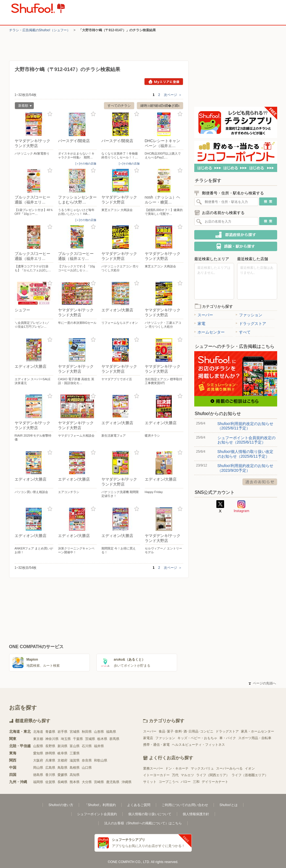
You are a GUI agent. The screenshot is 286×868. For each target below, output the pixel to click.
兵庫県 (50, 760)
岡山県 (38, 768)
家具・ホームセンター (258, 731)
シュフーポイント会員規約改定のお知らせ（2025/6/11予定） (246, 440)
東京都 (38, 739)
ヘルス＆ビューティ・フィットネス (198, 745)
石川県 (87, 746)
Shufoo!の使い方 (61, 805)
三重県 (75, 753)
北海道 (38, 732)
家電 (200, 324)
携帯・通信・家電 (156, 745)
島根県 (75, 768)
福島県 (111, 732)
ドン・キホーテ (177, 768)
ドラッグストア (251, 324)
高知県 (75, 775)
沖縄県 (127, 782)
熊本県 (75, 782)
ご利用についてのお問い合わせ (185, 805)
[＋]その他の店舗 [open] (86, 164)
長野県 (50, 746)
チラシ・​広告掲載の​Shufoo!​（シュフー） (40, 30)
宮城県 (75, 732)
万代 (175, 775)
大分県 (87, 782)
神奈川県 (52, 739)
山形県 (99, 732)
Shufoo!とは (228, 805)
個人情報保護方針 (196, 814)
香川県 (50, 775)
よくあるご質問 (139, 805)
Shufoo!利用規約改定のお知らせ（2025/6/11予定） (245, 426)
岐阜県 (62, 753)
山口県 (87, 768)
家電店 (148, 738)
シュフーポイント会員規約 (97, 814)
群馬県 (114, 739)
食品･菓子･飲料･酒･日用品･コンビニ (186, 731)
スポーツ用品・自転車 (255, 738)
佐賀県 (50, 782)
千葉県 (78, 739)
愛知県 (38, 753)
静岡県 (50, 753)
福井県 (99, 746)
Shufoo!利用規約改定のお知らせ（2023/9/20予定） (245, 468)
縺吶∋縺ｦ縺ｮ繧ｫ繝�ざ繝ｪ (160, 106)
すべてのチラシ (119, 106)
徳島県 (38, 775)
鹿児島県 (113, 782)
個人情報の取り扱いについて (150, 814)
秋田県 (87, 732)
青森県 (50, 732)
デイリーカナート (215, 782)
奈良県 (87, 760)
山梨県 (38, 746)
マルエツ (187, 775)
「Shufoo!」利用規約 (100, 805)
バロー (186, 782)
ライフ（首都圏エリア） (250, 775)
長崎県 (62, 782)
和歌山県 (101, 760)
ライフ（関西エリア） (213, 775)
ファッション (249, 315)
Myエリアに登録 (164, 82)
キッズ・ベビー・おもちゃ (197, 738)
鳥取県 (62, 768)
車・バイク (228, 738)
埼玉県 (66, 739)
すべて (243, 332)
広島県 (50, 768)
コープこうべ (169, 782)
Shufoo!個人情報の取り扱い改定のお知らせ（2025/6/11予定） (245, 454)
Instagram (242, 507)
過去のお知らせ (260, 482)
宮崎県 (99, 782)
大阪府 (38, 760)
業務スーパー (153, 768)
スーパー (204, 315)
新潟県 (62, 746)
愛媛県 (62, 775)
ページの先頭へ (262, 683)
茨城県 (90, 739)
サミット (150, 782)
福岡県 (38, 782)
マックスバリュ (202, 768)
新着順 (23, 106)
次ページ (173, 95)
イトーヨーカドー (156, 775)
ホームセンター (209, 332)
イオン (250, 768)
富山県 (75, 746)
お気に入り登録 (50, 114)
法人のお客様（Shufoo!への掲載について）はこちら (143, 823)
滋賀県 (75, 760)
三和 (196, 782)
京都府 (62, 760)
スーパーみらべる (229, 768)
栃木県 (102, 739)
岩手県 (62, 732)
